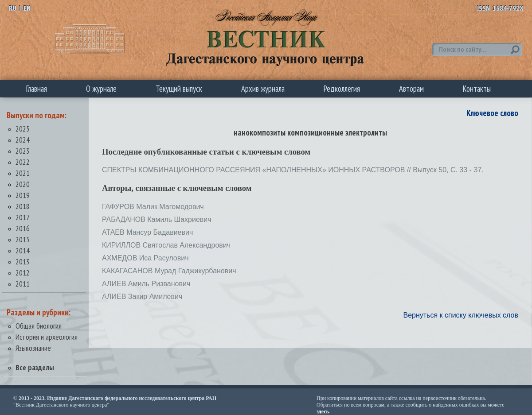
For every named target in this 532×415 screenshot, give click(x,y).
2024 (23, 140)
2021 (23, 173)
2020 (23, 184)
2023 (23, 151)
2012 (23, 273)
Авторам (411, 89)
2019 (23, 195)
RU (13, 8)
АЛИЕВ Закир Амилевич (142, 297)
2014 (23, 250)
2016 (23, 228)
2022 (23, 162)
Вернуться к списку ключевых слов (461, 315)
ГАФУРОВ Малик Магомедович (153, 207)
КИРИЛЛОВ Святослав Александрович (166, 245)
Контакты (477, 89)
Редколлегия (342, 89)
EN (27, 8)
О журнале (101, 89)
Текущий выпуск (179, 89)
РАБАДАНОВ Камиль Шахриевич (157, 219)
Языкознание (33, 348)
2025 (23, 129)
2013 (23, 262)
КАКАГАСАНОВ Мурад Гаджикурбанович (169, 271)
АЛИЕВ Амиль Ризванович (146, 284)
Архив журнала (263, 89)
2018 (23, 206)
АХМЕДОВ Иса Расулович (145, 258)
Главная (37, 89)
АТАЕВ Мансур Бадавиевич (147, 232)
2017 (23, 217)
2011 (23, 284)
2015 (23, 239)
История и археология (47, 337)
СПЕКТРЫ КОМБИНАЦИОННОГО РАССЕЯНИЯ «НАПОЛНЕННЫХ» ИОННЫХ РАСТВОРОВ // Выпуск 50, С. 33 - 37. (293, 170)
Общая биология (39, 326)
